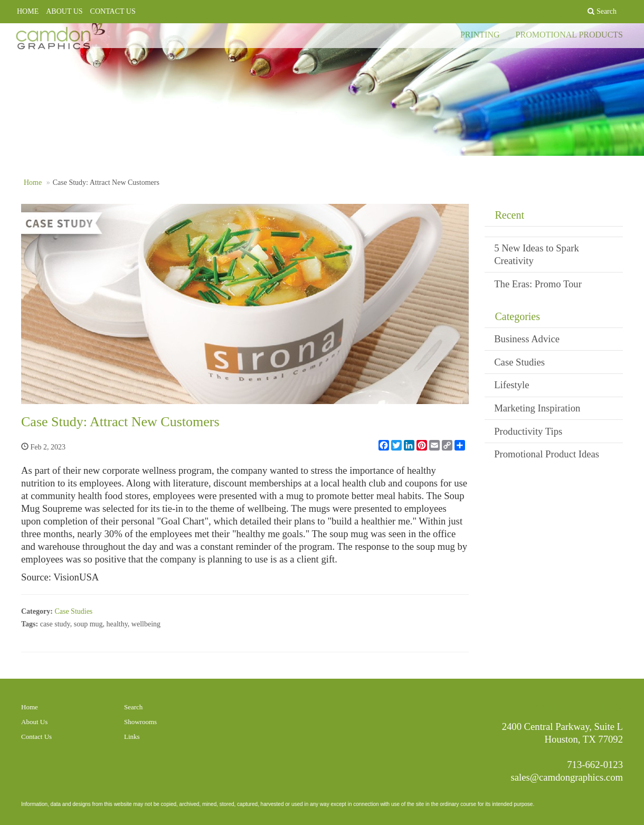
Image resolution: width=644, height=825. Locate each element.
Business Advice (527, 339)
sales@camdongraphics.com (567, 777)
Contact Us (36, 737)
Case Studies (73, 611)
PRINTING (480, 42)
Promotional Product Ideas (547, 454)
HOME (28, 11)
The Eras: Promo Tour (538, 284)
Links (132, 737)
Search (133, 707)
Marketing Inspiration (537, 408)
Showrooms (140, 722)
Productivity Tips (528, 431)
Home (33, 182)
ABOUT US (64, 11)
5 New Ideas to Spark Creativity (537, 254)
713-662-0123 (595, 765)
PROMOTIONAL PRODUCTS (569, 42)
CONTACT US (113, 11)
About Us (34, 722)
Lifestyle (512, 385)
